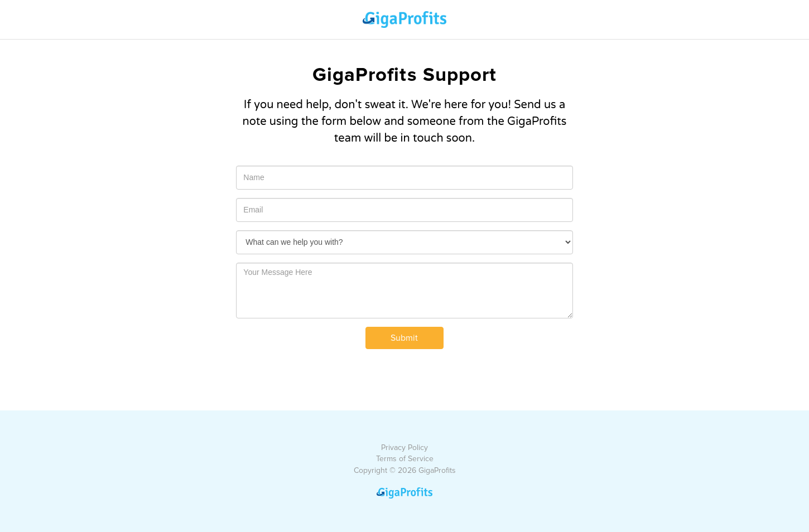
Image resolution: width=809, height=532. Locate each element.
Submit (404, 338)
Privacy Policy (404, 448)
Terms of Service (405, 459)
